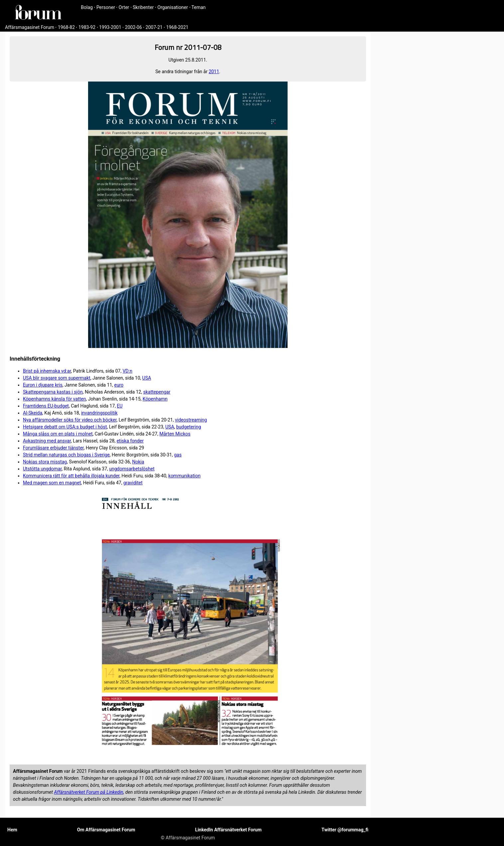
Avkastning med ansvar (47, 441)
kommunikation (184, 476)
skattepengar (157, 392)
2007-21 (154, 27)
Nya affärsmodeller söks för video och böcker (70, 420)
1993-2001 (110, 27)
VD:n (127, 371)
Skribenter (143, 7)
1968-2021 (177, 27)
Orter (124, 7)
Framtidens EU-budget (46, 406)
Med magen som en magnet (52, 483)
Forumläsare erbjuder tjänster (53, 448)
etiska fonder (130, 441)
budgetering (189, 427)
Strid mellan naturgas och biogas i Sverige (66, 455)
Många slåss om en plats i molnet (58, 434)
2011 (214, 72)
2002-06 (133, 27)
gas (178, 455)
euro (119, 385)
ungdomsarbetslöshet (132, 469)
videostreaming (191, 420)
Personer (106, 7)
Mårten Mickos (175, 434)
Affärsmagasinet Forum (30, 27)
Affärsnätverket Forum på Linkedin (88, 792)
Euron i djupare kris (43, 385)
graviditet (133, 483)
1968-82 (66, 27)
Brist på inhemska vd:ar (47, 371)
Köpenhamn (155, 399)
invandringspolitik (99, 413)
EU (120, 406)
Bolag (87, 7)
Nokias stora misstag (45, 462)
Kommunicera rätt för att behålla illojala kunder (71, 476)
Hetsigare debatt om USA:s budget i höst (65, 427)
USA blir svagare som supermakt (57, 378)
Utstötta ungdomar (42, 469)
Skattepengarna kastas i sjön (53, 392)
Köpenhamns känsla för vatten (54, 399)
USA (147, 378)
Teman (199, 7)
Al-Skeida (33, 413)
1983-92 (87, 27)
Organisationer (173, 7)
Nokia (138, 462)
